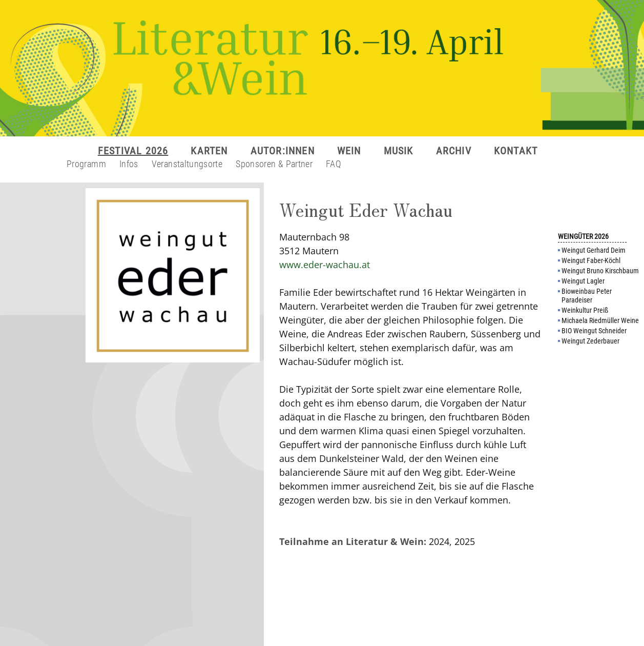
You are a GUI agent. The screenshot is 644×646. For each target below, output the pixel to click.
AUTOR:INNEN (283, 151)
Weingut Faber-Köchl (591, 260)
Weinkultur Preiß (585, 310)
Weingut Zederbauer (590, 341)
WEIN (349, 151)
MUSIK (399, 151)
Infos (129, 164)
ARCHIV (454, 151)
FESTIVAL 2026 (133, 151)
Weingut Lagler (583, 281)
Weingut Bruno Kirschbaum (600, 271)
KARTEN (209, 151)
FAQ (334, 164)
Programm (86, 164)
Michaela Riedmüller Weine (600, 320)
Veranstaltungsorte (187, 164)
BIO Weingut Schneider (594, 331)
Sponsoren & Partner (274, 164)
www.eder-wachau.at (325, 265)
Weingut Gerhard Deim (594, 250)
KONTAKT (516, 151)
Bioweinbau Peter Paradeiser (587, 296)
